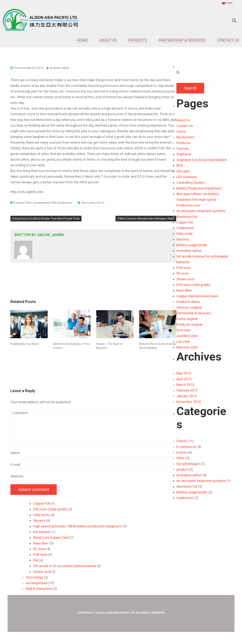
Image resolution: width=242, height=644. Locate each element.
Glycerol (183, 239)
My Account (185, 137)
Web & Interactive (62, 203)
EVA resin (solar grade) (193, 285)
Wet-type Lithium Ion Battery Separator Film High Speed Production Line (198, 200)
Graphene (184, 154)
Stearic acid (185, 279)
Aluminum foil (187, 217)
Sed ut (100, 203)
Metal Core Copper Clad (51, 538)
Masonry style (187, 347)
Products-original (189, 324)
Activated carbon (189, 251)
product (182, 469)
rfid (36, 560)
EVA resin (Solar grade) (50, 509)
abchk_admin (61, 68)
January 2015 (187, 396)
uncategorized (42, 203)
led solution (42, 532)
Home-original (187, 319)
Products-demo (188, 302)
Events (182, 452)
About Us (108, 40)
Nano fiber (184, 290)
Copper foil (185, 222)
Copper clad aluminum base (197, 296)
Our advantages (188, 464)
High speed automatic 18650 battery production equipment (77, 526)
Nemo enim (89, 203)
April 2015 (184, 379)
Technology (34, 577)
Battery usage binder (192, 245)
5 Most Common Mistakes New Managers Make (146, 219)
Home (83, 40)
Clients (182, 441)
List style (183, 341)
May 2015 (184, 373)
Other (28, 203)
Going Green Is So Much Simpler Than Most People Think (46, 219)
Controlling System (191, 183)
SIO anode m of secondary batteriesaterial (65, 566)
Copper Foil (41, 503)
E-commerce (186, 447)
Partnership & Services (182, 40)
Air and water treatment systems (201, 211)
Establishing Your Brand (25, 344)
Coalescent (185, 228)
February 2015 (187, 390)
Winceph (183, 171)
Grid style (183, 330)
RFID (180, 165)
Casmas (183, 148)
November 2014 (188, 402)
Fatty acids (185, 234)
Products (137, 40)
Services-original (189, 307)
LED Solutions (187, 177)
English (227, 3)
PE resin (183, 273)
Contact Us (228, 40)
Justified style (187, 336)
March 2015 (185, 385)
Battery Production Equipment (199, 188)
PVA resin (184, 268)
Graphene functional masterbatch (202, 160)
